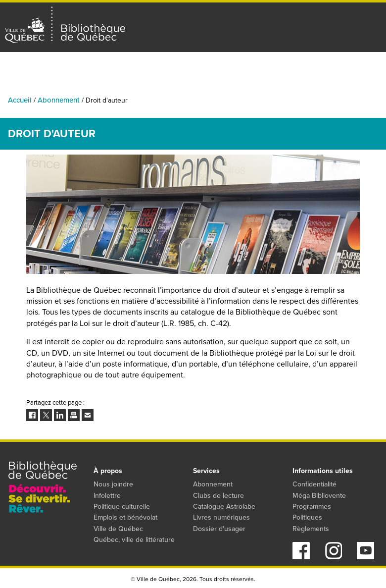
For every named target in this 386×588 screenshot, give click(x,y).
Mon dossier (334, 65)
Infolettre (107, 496)
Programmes (319, 89)
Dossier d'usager (219, 529)
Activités (51, 89)
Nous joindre (113, 484)
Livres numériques (221, 517)
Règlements (311, 529)
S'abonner (372, 65)
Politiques (307, 517)
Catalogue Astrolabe (224, 507)
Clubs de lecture (218, 496)
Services (372, 89)
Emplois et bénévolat (125, 517)
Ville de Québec (118, 529)
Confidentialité (314, 484)
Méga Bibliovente (319, 496)
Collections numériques (240, 89)
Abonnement (59, 100)
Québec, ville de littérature (134, 540)
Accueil (20, 100)
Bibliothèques (107, 89)
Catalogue (165, 89)
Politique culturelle (122, 507)
